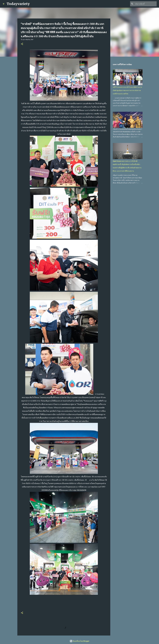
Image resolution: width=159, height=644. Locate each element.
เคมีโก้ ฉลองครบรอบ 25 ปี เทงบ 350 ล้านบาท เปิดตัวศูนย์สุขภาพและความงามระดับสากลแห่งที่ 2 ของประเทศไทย (127, 90)
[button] (22, 44)
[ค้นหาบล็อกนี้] (145, 4)
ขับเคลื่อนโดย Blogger (80, 641)
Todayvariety (18, 4)
